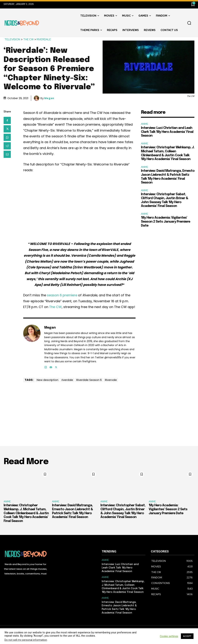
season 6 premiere (62, 295)
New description (48, 380)
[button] (189, 23)
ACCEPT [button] (187, 636)
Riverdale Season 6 (89, 380)
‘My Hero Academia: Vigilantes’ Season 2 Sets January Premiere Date (166, 222)
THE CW (29, 40)
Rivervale (111, 380)
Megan (49, 98)
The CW (55, 307)
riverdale (67, 380)
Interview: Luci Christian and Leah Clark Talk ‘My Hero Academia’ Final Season (167, 132)
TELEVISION (13, 40)
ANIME (145, 124)
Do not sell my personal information (26, 640)
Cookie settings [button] (169, 636)
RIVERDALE (44, 40)
